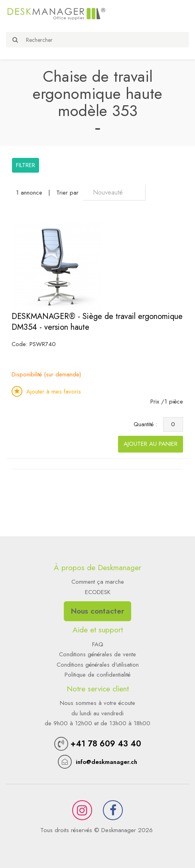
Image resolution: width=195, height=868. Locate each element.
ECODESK (98, 592)
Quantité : (147, 424)
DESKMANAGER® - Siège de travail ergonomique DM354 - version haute (97, 322)
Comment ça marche (98, 582)
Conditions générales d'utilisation (98, 665)
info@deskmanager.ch (106, 762)
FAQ (98, 644)
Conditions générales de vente (97, 654)
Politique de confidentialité (97, 675)
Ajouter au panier (151, 444)
